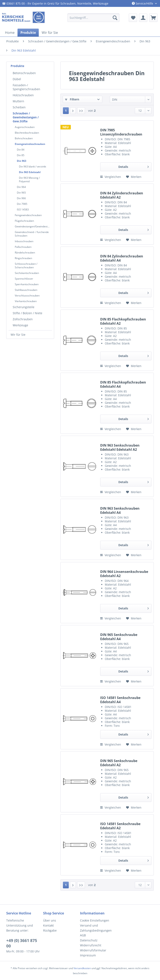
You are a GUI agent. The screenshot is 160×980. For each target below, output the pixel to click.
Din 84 (21, 150)
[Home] (10, 33)
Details (134, 166)
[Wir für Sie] (50, 33)
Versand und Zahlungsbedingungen (96, 928)
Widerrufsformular (93, 950)
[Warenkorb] (153, 18)
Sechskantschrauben (27, 273)
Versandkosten (82, 968)
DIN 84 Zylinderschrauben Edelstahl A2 (122, 195)
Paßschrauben (23, 247)
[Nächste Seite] (73, 111)
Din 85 (21, 155)
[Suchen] (115, 18)
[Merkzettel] (133, 18)
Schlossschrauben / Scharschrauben (26, 266)
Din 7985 (22, 204)
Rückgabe (50, 930)
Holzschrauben (23, 95)
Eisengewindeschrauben (30, 144)
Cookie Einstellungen (95, 920)
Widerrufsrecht (91, 945)
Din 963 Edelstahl (30, 172)
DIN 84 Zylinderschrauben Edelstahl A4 (122, 258)
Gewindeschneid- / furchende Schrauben (32, 234)
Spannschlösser (24, 279)
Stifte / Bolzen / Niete (27, 313)
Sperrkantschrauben (27, 284)
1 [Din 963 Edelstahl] (66, 111)
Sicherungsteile (24, 307)
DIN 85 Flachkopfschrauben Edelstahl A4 (123, 384)
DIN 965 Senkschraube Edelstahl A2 (119, 763)
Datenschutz (89, 940)
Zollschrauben (23, 319)
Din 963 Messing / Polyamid (29, 180)
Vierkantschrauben (26, 301)
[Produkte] (28, 33)
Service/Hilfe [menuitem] (143, 3)
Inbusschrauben (24, 241)
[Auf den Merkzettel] (134, 177)
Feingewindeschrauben (28, 215)
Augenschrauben (25, 127)
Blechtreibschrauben (27, 133)
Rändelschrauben (25, 253)
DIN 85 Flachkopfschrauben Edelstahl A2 (123, 321)
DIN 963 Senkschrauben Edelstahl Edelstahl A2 (120, 447)
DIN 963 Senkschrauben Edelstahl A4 (120, 510)
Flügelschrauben (24, 221)
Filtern (72, 99)
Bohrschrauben (24, 138)
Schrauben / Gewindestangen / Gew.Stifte (26, 117)
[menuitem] (94, 18)
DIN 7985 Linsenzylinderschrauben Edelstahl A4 (121, 132)
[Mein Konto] (143, 18)
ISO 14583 (23, 210)
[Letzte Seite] (81, 111)
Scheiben (19, 107)
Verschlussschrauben (27, 296)
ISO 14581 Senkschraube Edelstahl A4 (120, 700)
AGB (83, 935)
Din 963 (22, 161)
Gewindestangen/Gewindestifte (33, 226)
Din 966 (21, 198)
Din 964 (21, 187)
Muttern (18, 101)
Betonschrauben (24, 73)
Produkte (17, 66)
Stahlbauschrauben (26, 290)
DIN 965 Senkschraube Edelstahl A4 (119, 637)
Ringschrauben (23, 258)
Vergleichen (111, 177)
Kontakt (48, 925)
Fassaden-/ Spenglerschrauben (26, 87)
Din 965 (21, 193)
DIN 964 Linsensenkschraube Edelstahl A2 (124, 574)
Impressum (88, 955)
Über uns (50, 920)
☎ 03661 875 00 (13, 3)
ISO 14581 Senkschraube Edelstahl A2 (120, 826)
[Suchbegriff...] (94, 18)
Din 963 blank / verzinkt (32, 166)
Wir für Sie (18, 335)
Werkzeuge (20, 325)
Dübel (17, 79)
